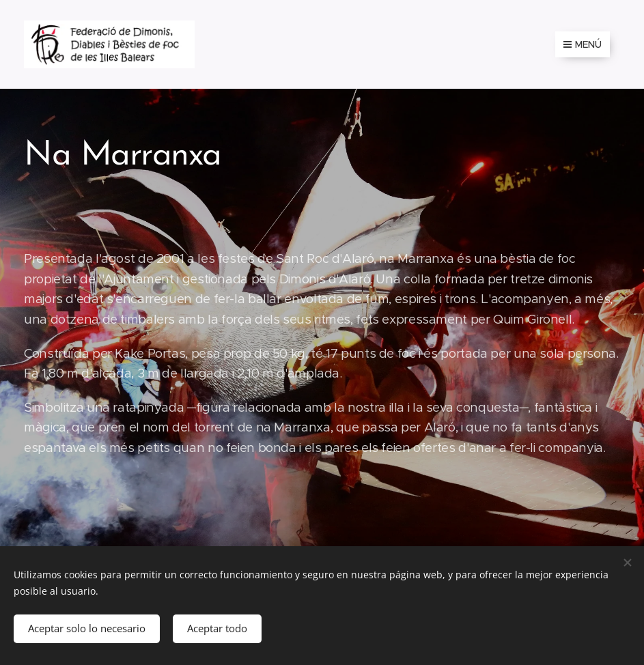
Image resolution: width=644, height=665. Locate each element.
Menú (583, 44)
